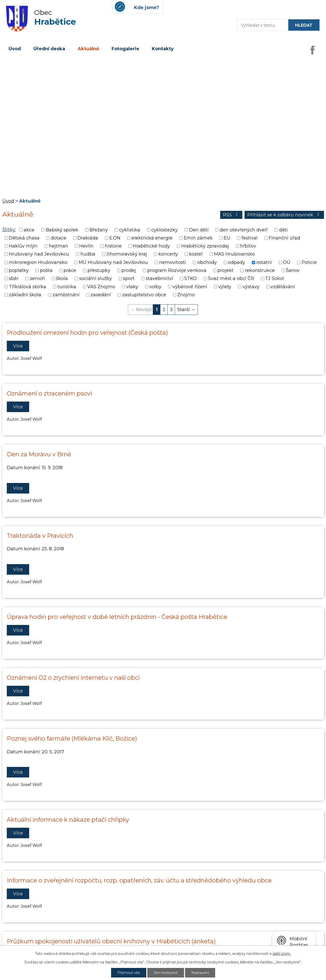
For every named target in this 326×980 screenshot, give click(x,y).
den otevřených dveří (244, 230)
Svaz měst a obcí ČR (231, 279)
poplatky (19, 270)
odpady (237, 262)
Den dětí (199, 230)
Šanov (293, 270)
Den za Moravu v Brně (39, 454)
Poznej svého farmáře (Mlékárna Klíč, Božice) (72, 738)
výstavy (251, 287)
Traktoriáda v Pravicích (40, 536)
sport (129, 279)
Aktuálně (88, 49)
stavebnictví (159, 279)
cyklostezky (165, 230)
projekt (225, 270)
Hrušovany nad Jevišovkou (39, 254)
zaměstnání (66, 295)
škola (62, 279)
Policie (309, 262)
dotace (59, 238)
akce (29, 230)
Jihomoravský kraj (127, 254)
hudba (88, 254)
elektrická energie (152, 238)
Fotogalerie (125, 49)
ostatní (264, 262)
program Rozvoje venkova (177, 270)
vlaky (132, 287)
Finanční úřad (284, 238)
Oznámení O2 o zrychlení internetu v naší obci (73, 678)
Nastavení (200, 973)
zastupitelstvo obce (144, 295)
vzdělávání (283, 287)
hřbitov (248, 246)
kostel (196, 254)
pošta (46, 270)
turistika (67, 287)
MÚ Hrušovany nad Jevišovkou (113, 262)
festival (250, 238)
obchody (207, 262)
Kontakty (163, 49)
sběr (14, 279)
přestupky (99, 270)
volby (155, 287)
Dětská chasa (24, 238)
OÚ (287, 262)
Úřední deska (49, 49)
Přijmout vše (129, 973)
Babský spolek (62, 230)
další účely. (282, 954)
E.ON (115, 238)
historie (113, 246)
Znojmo (186, 295)
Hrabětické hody (151, 246)
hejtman (58, 246)
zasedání (101, 295)
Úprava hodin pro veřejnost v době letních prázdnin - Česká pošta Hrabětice (117, 617)
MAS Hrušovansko (234, 254)
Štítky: (9, 230)
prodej (129, 270)
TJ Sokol (275, 279)
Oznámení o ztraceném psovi (49, 393)
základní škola (25, 295)
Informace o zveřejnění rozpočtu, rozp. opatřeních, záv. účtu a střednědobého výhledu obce (139, 880)
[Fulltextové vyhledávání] (260, 25)
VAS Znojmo (101, 287)
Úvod (15, 49)
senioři (37, 279)
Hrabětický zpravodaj (205, 246)
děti (283, 230)
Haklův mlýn (23, 246)
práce (70, 270)
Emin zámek (198, 238)
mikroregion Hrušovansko (38, 262)
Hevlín (86, 246)
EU (227, 238)
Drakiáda (88, 238)
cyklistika (130, 230)
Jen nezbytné (166, 973)
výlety (225, 287)
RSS (231, 215)
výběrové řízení (190, 287)
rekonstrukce (260, 270)
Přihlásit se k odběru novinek (284, 215)
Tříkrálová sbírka (28, 287)
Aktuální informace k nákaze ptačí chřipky (68, 820)
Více (18, 346)
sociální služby (96, 279)
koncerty (168, 254)
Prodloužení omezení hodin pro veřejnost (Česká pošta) (87, 333)
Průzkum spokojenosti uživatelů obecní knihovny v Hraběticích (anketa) (111, 941)
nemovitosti (173, 262)
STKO (191, 279)
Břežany (99, 230)
